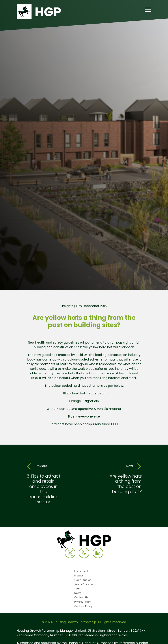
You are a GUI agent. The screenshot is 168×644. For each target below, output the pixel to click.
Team (78, 589)
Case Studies (83, 580)
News (78, 593)
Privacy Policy (83, 602)
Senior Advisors (84, 585)
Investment (81, 571)
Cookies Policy (83, 606)
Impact (79, 576)
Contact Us (81, 598)
